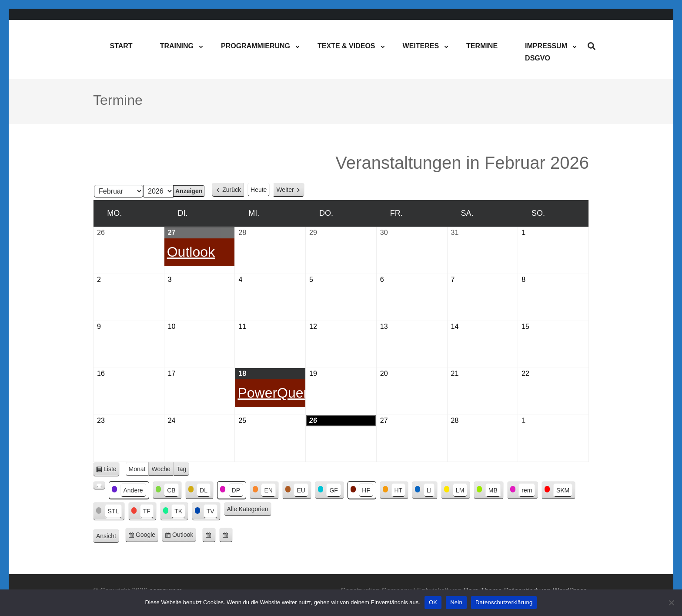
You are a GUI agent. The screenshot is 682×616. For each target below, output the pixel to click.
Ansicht (108, 536)
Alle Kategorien (248, 509)
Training (177, 46)
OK (433, 602)
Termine (482, 46)
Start (121, 46)
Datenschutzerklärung (504, 602)
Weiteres (421, 46)
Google (147, 536)
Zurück (232, 190)
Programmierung (256, 46)
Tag (182, 469)
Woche (161, 469)
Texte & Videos (346, 46)
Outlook (184, 536)
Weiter (285, 190)
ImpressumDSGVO (546, 52)
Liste (112, 470)
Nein (456, 602)
